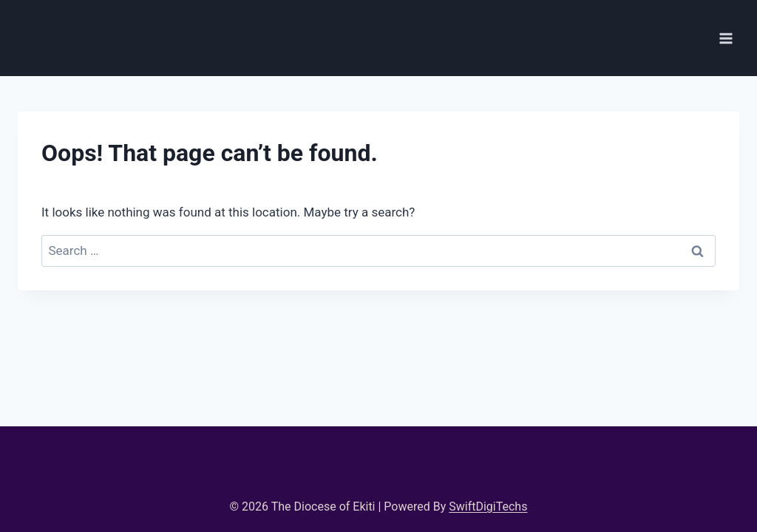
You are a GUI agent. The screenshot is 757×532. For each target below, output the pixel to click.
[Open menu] (726, 38)
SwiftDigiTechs (488, 507)
